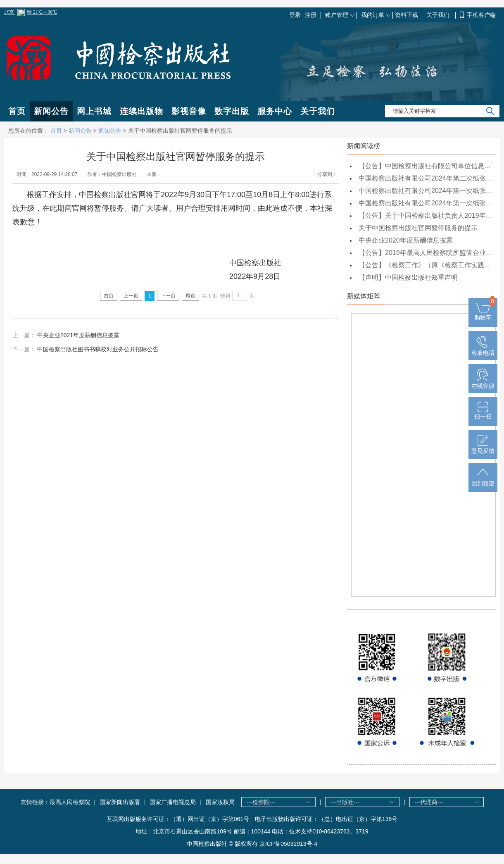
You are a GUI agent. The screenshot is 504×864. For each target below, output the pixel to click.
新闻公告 (51, 111)
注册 (311, 15)
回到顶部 (483, 480)
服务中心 (275, 111)
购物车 (483, 314)
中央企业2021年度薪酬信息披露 (78, 335)
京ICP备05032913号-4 (288, 844)
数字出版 (232, 111)
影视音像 (189, 111)
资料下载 (407, 15)
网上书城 (94, 111)
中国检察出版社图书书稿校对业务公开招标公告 (98, 349)
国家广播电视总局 (173, 802)
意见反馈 (483, 447)
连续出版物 (141, 111)
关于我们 (439, 15)
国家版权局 (220, 802)
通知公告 (110, 131)
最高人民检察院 (70, 802)
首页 (17, 111)
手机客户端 (481, 15)
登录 (295, 15)
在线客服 (483, 383)
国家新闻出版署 (120, 802)
